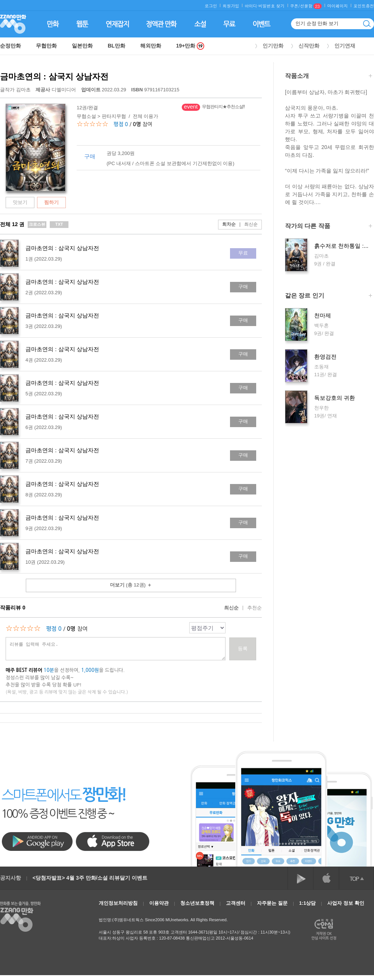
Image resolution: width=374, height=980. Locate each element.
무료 (243, 253)
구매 (243, 287)
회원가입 (231, 6)
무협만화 (46, 46)
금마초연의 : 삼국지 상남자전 (54, 77)
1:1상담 (308, 903)
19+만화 (190, 46)
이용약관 (159, 903)
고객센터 (236, 903)
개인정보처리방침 (118, 903)
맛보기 (20, 202)
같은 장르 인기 (329, 296)
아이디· (252, 6)
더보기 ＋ (131, 585)
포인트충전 (364, 6)
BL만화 (117, 46)
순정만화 (10, 46)
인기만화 (273, 46)
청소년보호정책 (197, 903)
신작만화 (309, 46)
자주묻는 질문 (272, 903)
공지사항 (10, 878)
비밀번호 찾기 (272, 6)
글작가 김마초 (15, 90)
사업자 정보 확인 (346, 903)
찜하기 (51, 202)
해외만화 (151, 46)
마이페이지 (338, 6)
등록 (243, 649)
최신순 (247, 224)
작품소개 (329, 77)
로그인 (211, 6)
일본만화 (82, 46)
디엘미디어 (56, 90)
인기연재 (345, 46)
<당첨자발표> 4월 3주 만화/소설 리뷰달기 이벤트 (90, 878)
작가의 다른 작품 (329, 227)
